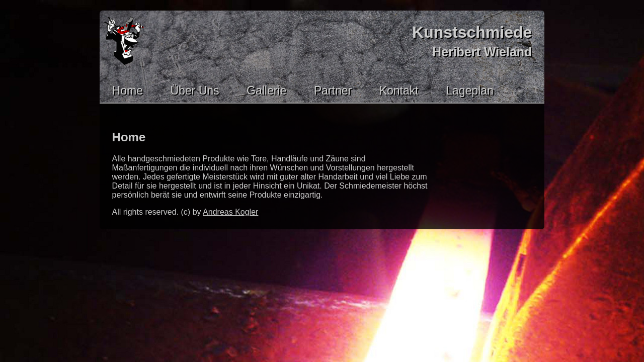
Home (128, 90)
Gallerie (266, 90)
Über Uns (194, 90)
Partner (333, 90)
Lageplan (470, 90)
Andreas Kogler (230, 212)
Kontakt (399, 90)
